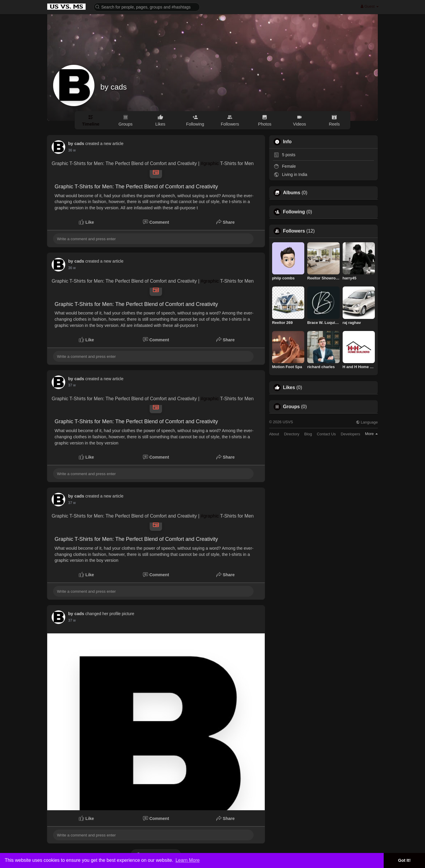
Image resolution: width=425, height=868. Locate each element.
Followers (294, 231)
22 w (72, 150)
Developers (350, 434)
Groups (291, 407)
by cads (114, 87)
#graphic (210, 163)
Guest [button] (370, 6)
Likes (289, 388)
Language (367, 422)
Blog (308, 434)
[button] (147, 7)
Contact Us (326, 434)
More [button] (371, 434)
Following (294, 212)
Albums (292, 193)
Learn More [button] (188, 860)
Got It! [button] (404, 860)
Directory (292, 434)
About (274, 434)
